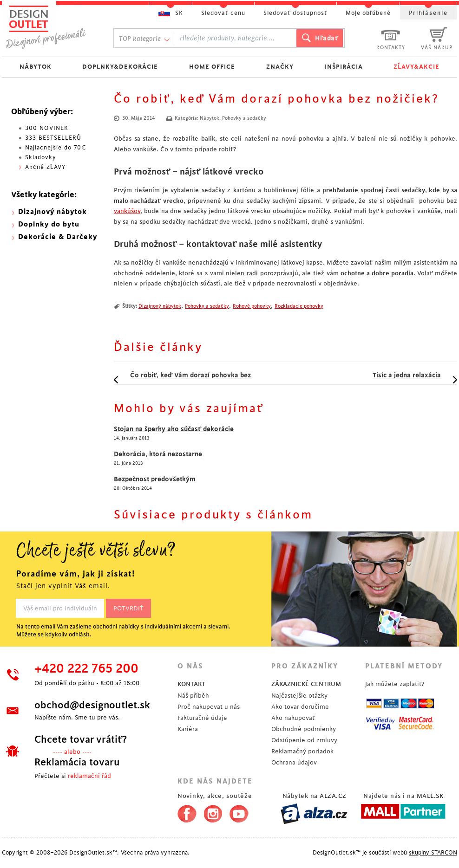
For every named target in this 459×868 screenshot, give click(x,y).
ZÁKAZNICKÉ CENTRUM (306, 684)
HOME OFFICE (212, 67)
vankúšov (127, 211)
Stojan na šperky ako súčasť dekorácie (174, 429)
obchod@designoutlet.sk (92, 705)
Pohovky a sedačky (244, 118)
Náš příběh (193, 696)
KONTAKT (191, 684)
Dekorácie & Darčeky (58, 237)
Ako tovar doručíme (300, 707)
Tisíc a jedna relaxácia (407, 375)
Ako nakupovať (293, 718)
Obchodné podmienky (304, 729)
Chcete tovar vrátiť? (81, 739)
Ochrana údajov (294, 762)
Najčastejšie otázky (299, 696)
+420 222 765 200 (86, 669)
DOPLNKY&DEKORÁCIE (120, 67)
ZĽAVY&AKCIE (416, 67)
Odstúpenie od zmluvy (304, 740)
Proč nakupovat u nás (209, 707)
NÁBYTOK (36, 67)
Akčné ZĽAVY (45, 167)
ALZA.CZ (333, 796)
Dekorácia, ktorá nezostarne (158, 454)
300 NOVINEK (47, 128)
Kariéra (188, 729)
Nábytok (210, 118)
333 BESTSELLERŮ (53, 138)
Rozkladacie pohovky (299, 306)
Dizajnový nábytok (160, 306)
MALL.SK (430, 796)
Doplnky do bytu (49, 224)
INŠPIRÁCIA (344, 67)
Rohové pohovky (252, 306)
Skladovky (41, 157)
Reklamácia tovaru (77, 762)
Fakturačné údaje (202, 718)
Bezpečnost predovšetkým (155, 479)
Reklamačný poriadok (302, 751)
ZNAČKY (280, 67)
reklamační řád (89, 776)
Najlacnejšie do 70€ (56, 148)
